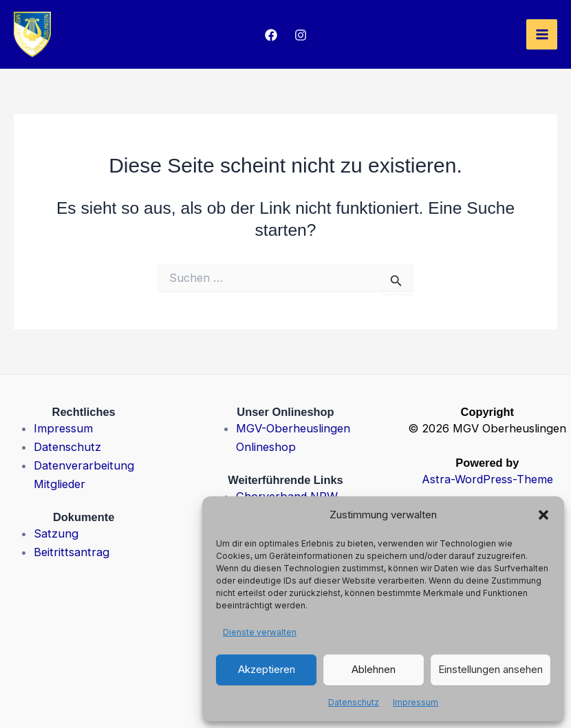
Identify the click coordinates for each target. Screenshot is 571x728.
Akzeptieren (267, 669)
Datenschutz (354, 702)
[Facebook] (271, 35)
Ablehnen (374, 669)
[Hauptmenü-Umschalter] (542, 35)
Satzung (56, 533)
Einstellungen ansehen (491, 669)
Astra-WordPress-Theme (487, 479)
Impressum (416, 702)
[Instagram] (301, 35)
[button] (543, 515)
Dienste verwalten (260, 632)
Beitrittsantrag (72, 552)
